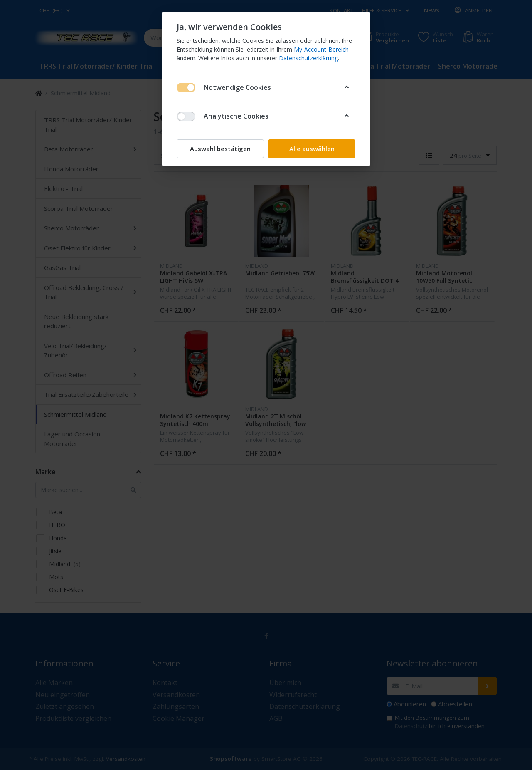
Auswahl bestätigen (220, 149)
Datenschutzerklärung (308, 58)
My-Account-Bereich (321, 49)
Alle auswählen (312, 149)
